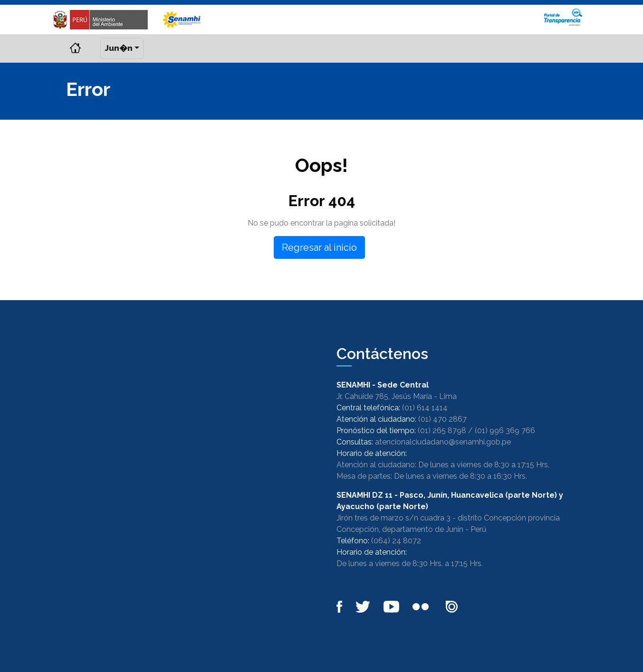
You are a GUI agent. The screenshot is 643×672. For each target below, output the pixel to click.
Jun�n (119, 48)
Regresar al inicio (319, 247)
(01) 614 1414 (425, 408)
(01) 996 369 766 (505, 431)
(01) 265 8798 (442, 431)
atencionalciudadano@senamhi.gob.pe (443, 442)
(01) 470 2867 (442, 419)
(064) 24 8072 (396, 541)
